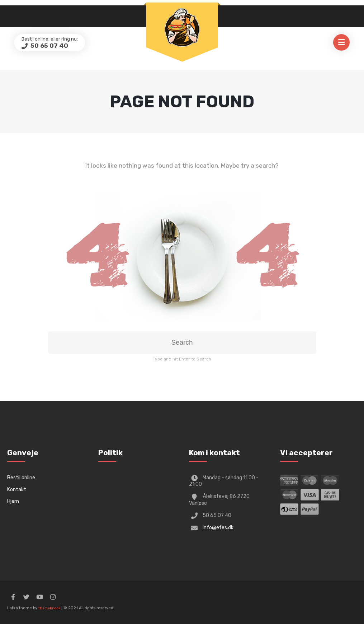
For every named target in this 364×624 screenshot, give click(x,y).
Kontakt (17, 490)
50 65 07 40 (49, 46)
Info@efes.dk (218, 528)
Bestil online (21, 478)
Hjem (13, 501)
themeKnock (49, 608)
